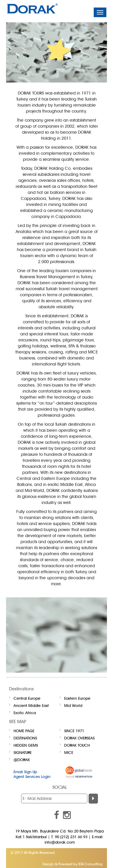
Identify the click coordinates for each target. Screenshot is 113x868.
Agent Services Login (32, 776)
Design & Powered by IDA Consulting (72, 864)
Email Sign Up (25, 772)
